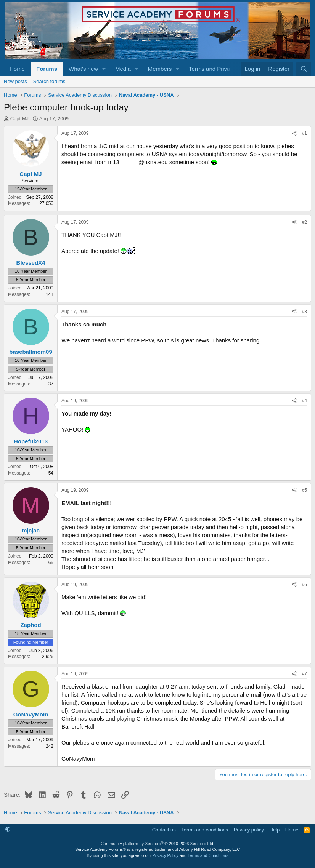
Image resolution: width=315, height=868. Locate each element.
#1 (305, 133)
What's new (83, 69)
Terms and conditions (205, 830)
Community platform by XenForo (157, 844)
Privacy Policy (165, 855)
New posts (15, 81)
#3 (305, 312)
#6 (305, 585)
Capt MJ (19, 119)
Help (275, 830)
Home (17, 69)
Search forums (49, 81)
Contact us (164, 830)
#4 (305, 401)
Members (160, 69)
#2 (305, 222)
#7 (305, 674)
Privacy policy (249, 830)
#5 (305, 490)
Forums (47, 69)
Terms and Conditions (208, 855)
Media (123, 69)
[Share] (294, 133)
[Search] (304, 69)
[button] (104, 69)
